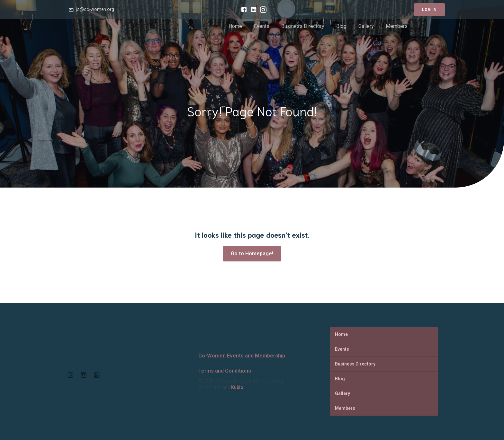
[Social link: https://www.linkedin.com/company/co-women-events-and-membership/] (252, 10)
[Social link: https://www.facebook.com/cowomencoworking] (242, 10)
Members (397, 26)
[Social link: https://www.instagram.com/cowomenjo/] (262, 10)
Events (262, 26)
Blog (341, 26)
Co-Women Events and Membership (242, 356)
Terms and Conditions (225, 371)
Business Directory (303, 26)
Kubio (237, 387)
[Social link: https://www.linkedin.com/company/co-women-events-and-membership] (99, 375)
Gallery (366, 26)
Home (235, 26)
